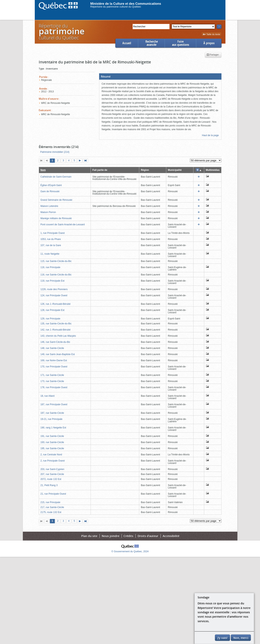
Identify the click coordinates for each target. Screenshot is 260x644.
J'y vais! (222, 638)
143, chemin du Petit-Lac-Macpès (58, 336)
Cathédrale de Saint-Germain (56, 177)
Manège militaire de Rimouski (56, 218)
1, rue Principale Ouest (53, 233)
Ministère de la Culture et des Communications (126, 4)
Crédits (128, 536)
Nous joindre (111, 536)
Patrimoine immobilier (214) (55, 152)
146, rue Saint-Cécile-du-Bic (55, 342)
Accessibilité (171, 536)
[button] (160, 76)
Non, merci (241, 638)
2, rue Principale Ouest (53, 461)
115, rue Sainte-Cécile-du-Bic (56, 261)
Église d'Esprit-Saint (51, 185)
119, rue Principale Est (53, 281)
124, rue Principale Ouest (54, 295)
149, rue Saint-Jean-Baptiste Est (58, 354)
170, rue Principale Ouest (54, 367)
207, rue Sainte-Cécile (52, 474)
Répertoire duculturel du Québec (61, 32)
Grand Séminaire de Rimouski (56, 200)
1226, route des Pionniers (54, 289)
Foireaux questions (181, 43)
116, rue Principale (50, 267)
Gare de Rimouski (50, 191)
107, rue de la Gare (51, 245)
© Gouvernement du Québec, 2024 (130, 551)
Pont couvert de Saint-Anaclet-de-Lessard (63, 225)
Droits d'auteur (148, 536)
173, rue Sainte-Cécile (52, 381)
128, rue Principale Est (53, 310)
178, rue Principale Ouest (54, 387)
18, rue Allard (48, 396)
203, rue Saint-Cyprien (52, 469)
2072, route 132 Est (51, 479)
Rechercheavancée (152, 43)
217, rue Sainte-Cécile (52, 507)
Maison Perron (48, 212)
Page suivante (81, 161)
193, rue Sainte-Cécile (52, 442)
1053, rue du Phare (51, 239)
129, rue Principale (50, 319)
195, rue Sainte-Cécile (52, 448)
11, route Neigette (50, 254)
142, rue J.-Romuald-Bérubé (56, 330)
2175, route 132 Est (51, 512)
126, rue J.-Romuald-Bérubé (56, 304)
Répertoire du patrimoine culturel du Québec (116, 7)
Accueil (127, 43)
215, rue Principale (50, 502)
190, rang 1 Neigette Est (53, 428)
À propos (209, 43)
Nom (43, 170)
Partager (213, 55)
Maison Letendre (49, 206)
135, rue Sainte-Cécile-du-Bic (56, 324)
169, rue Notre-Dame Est (54, 360)
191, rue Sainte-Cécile (52, 436)
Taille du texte (211, 35)
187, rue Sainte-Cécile (52, 413)
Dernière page (86, 161)
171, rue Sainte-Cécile (52, 375)
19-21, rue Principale (52, 419)
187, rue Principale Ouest (54, 404)
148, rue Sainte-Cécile (52, 348)
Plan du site (89, 536)
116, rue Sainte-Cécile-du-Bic (56, 275)
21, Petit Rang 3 (49, 485)
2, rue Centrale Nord (51, 455)
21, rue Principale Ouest (53, 494)
